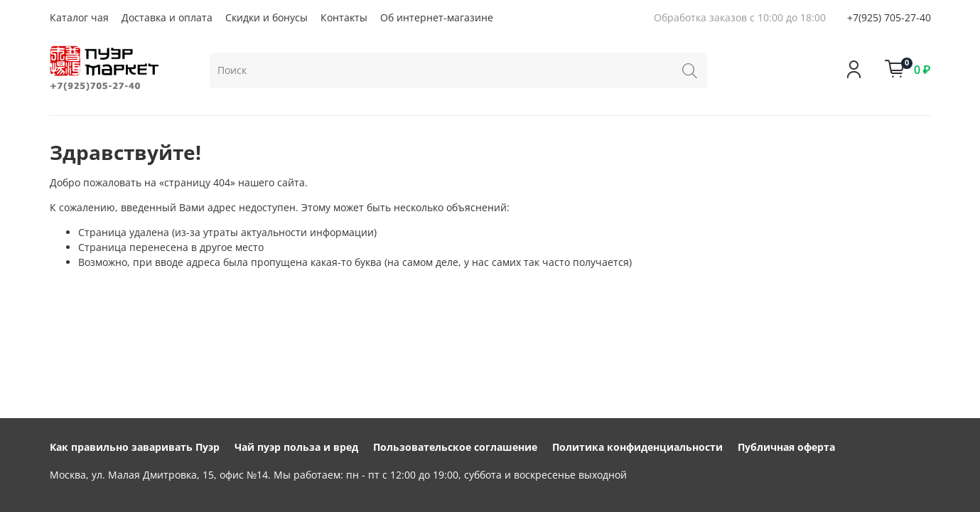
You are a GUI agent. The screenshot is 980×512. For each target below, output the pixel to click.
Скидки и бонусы (266, 17)
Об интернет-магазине (437, 17)
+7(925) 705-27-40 (889, 17)
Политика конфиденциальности (637, 447)
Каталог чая (79, 17)
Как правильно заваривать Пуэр (135, 447)
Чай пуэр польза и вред (296, 447)
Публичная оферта (786, 447)
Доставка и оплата (167, 17)
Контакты (344, 17)
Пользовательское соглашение (455, 447)
